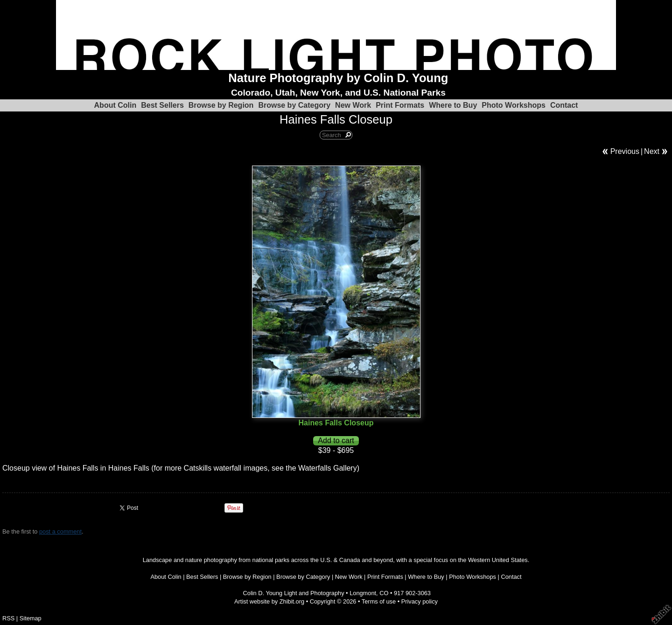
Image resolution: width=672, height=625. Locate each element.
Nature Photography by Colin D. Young (338, 78)
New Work (353, 105)
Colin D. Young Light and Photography (294, 593)
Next (652, 151)
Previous (625, 151)
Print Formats (400, 105)
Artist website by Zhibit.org (269, 601)
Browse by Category (294, 105)
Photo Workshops (514, 105)
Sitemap (31, 618)
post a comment (60, 531)
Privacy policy (420, 601)
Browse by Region (221, 105)
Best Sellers (162, 105)
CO (384, 593)
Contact (564, 105)
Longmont (363, 593)
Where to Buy (453, 105)
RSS (8, 618)
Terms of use (379, 601)
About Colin (115, 105)
